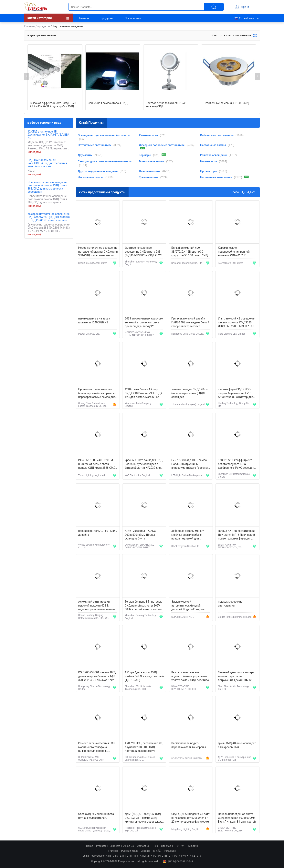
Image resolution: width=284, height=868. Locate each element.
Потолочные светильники (95, 145)
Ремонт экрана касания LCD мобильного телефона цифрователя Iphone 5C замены (96, 747)
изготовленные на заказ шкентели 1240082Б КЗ (94, 320)
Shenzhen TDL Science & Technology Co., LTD (138, 688)
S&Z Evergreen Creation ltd (185, 546)
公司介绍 (179, 846)
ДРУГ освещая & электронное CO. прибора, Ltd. (234, 758)
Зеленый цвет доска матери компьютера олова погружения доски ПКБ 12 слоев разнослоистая (236, 677)
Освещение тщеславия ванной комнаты (104, 135)
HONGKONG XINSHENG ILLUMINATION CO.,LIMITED (140, 334)
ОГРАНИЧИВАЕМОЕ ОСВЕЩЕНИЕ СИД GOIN (91, 758)
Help (155, 846)
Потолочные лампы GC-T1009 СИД (226, 103)
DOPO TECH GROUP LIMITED (187, 758)
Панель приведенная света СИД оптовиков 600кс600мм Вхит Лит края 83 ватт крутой (237, 818)
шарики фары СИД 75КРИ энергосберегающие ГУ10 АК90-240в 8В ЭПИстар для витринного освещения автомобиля (235, 393)
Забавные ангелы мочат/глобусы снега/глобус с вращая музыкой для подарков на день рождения (190, 535)
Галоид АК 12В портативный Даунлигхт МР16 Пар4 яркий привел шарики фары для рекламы (236, 535)
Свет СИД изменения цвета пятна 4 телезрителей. (96, 816)
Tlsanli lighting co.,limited (92, 475)
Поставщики (133, 18)
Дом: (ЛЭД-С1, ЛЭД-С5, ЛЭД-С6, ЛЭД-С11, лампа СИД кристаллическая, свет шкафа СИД (144, 818)
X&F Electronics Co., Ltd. (138, 475)
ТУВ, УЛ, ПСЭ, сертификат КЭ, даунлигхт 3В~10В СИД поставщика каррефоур (144, 747)
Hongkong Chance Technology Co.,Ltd (94, 688)
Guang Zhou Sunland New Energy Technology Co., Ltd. (93, 405)
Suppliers (115, 846)
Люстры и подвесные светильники (162, 145)
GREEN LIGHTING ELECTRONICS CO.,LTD (230, 829)
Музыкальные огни (152, 161)
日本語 (157, 851)
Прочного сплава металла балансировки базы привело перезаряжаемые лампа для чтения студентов (97, 393)
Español (145, 851)
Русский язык (244, 18)
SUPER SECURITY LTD (183, 617)
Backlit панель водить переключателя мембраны (189, 745)
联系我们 (193, 846)
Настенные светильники (216, 177)
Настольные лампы (213, 145)
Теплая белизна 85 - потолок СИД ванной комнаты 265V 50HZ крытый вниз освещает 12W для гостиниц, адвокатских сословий (144, 606)
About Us (129, 846)
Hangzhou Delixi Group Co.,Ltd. (188, 334)
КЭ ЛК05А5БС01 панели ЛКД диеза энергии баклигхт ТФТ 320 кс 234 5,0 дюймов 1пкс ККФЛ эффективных (97, 677)
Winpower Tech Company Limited (138, 405)
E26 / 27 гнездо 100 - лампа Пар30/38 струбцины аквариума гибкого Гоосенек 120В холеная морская (190, 464)
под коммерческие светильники (230, 604)
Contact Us (143, 846)
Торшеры (145, 155)
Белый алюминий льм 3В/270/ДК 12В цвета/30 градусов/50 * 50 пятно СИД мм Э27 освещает (189, 252)
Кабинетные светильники (217, 135)
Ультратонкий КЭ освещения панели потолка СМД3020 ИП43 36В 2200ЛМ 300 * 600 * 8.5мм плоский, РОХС (237, 323)
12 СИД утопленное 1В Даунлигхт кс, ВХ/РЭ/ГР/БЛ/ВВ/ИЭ (48, 135)
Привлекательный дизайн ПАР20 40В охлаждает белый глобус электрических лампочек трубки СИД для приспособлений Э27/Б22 (190, 323)
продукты (107, 18)
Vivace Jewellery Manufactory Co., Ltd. (94, 546)
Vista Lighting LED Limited (232, 334)
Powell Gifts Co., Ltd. (89, 334)
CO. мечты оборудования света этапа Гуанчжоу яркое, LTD (94, 829)
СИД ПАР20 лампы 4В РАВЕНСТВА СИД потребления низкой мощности (47, 163)
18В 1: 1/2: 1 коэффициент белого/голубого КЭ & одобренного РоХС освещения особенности (237, 464)
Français (113, 851)
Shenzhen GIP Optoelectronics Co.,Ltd (234, 475)
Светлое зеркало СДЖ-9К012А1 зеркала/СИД (166, 105)
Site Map (166, 846)
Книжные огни (148, 135)
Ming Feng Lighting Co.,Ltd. (186, 829)
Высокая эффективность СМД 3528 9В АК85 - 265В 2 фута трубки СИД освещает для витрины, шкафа (53, 105)
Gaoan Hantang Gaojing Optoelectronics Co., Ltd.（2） (94, 617)
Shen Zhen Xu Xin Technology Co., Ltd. (233, 688)
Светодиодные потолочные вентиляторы (105, 161)
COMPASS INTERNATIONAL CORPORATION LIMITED (139, 546)
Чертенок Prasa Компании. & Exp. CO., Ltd (141, 829)
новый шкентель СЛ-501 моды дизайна (98, 533)
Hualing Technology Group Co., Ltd (234, 405)
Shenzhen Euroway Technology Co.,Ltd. (141, 263)
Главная (84, 18)
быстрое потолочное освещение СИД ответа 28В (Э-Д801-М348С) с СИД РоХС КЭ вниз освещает (49, 217)
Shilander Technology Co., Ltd (187, 263)
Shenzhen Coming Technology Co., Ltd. (141, 617)
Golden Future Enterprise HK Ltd (235, 617)
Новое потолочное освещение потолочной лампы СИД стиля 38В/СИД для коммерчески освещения (47, 187)
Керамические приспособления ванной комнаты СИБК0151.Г (234, 252)
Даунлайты (85, 155)
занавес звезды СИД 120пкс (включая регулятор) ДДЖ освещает (190, 393)
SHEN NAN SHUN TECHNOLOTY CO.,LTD (230, 546)
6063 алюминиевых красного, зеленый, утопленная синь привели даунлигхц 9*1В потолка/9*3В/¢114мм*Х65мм (144, 323)
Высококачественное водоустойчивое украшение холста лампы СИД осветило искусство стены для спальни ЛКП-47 (191, 677)
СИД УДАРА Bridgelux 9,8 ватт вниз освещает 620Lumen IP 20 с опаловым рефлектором (190, 818)
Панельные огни (150, 171)
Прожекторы (209, 171)
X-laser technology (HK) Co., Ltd (188, 405)
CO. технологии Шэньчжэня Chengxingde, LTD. (140, 758)
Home (90, 846)
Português (170, 851)
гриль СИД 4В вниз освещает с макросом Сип (237, 745)
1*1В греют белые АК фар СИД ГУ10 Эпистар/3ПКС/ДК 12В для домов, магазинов (144, 393)
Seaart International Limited (93, 263)
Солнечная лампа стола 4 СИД (108, 103)
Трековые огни (149, 177)
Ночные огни (209, 161)
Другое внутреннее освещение (98, 171)
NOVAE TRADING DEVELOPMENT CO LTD (184, 688)
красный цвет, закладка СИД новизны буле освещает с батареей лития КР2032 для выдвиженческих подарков (144, 464)
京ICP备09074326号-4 (178, 862)
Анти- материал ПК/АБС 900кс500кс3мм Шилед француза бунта (140, 535)
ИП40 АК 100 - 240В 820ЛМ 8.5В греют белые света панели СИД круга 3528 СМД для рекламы (97, 464)
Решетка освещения (213, 155)
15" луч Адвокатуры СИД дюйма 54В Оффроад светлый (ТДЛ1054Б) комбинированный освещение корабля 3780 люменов (145, 677)
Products (101, 846)
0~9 (199, 856)
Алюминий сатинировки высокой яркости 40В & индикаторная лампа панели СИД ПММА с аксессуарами (97, 606)
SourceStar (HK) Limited (231, 263)
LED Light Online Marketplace (187, 475)
